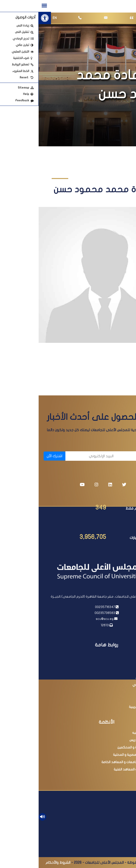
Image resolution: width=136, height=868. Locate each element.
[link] (6, 18)
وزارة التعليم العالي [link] (113, 670)
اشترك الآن (16, 456)
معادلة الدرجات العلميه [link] (110, 733)
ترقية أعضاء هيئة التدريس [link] (109, 740)
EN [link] (16, 18)
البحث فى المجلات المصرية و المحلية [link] (100, 755)
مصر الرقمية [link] (118, 700)
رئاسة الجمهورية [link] (115, 655)
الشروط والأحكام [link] (19, 863)
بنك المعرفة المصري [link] (112, 678)
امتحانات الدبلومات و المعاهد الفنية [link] (101, 769)
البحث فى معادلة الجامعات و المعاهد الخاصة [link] (95, 762)
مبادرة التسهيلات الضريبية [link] (108, 707)
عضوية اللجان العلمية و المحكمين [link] (102, 747)
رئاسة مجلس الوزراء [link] (113, 663)
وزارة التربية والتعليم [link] (112, 692)
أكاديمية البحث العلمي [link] (110, 685)
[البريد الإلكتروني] (53, 456)
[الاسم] (106, 456)
